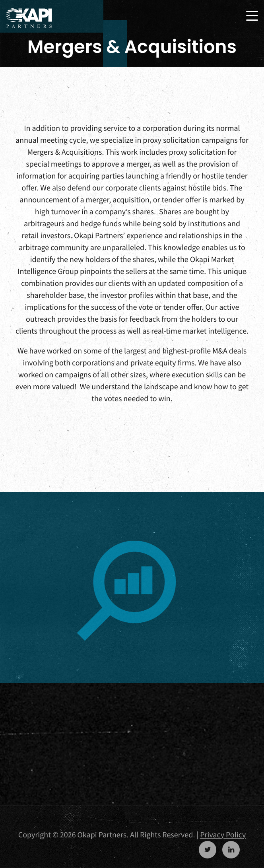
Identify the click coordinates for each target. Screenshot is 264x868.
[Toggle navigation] (252, 16)
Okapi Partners (29, 18)
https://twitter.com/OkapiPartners (208, 850)
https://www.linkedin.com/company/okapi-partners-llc (231, 850)
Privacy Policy (223, 835)
